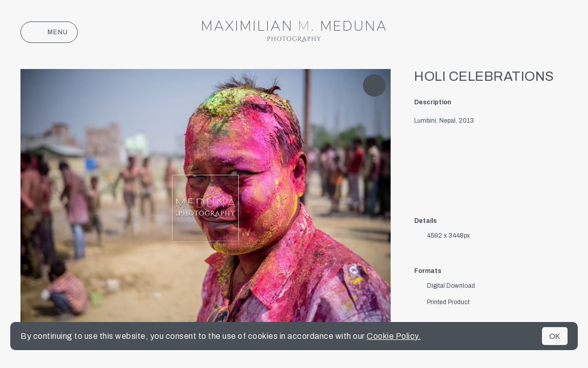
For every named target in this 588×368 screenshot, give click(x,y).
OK (555, 336)
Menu (49, 32)
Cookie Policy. (394, 336)
